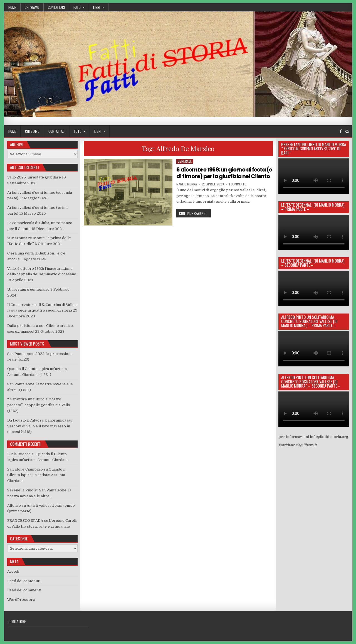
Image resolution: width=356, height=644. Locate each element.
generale (185, 161)
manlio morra (187, 184)
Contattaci (56, 7)
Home (12, 7)
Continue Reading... (195, 213)
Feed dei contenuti (24, 581)
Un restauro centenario (28, 289)
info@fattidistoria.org (329, 437)
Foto (77, 7)
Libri (97, 7)
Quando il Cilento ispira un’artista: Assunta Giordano (36, 475)
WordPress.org (21, 600)
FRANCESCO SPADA (25, 521)
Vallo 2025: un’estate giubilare (34, 177)
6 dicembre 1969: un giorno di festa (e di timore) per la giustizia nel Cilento (224, 173)
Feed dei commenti (24, 590)
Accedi (13, 571)
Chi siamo (32, 7)
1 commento (238, 184)
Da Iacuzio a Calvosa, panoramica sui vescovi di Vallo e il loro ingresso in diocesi (40, 426)
